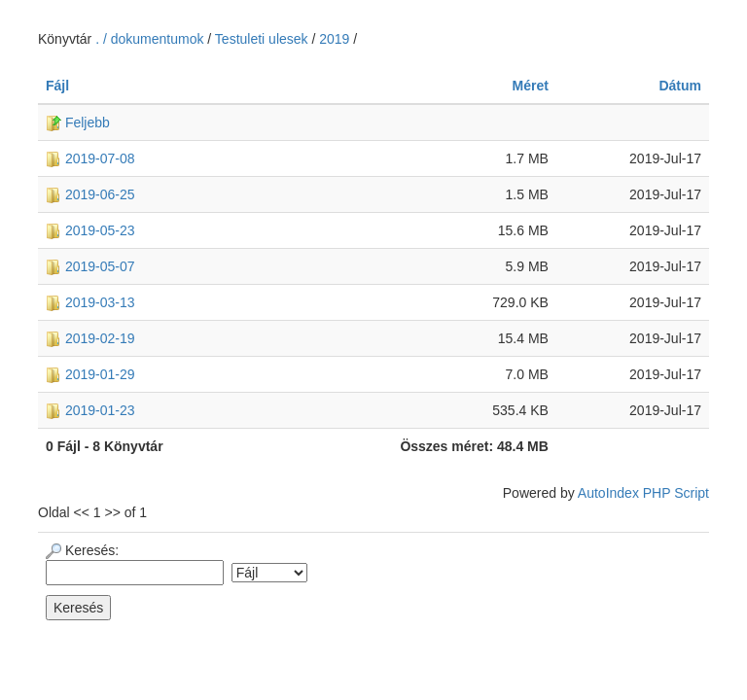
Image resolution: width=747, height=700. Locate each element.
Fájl (57, 86)
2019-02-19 (90, 338)
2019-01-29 (90, 374)
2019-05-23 (90, 230)
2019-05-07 (90, 266)
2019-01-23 (90, 410)
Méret (531, 86)
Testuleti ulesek (262, 39)
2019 (334, 39)
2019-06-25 (90, 194)
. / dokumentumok (151, 39)
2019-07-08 (90, 158)
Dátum (680, 86)
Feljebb (78, 122)
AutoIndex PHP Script (643, 493)
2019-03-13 (90, 302)
